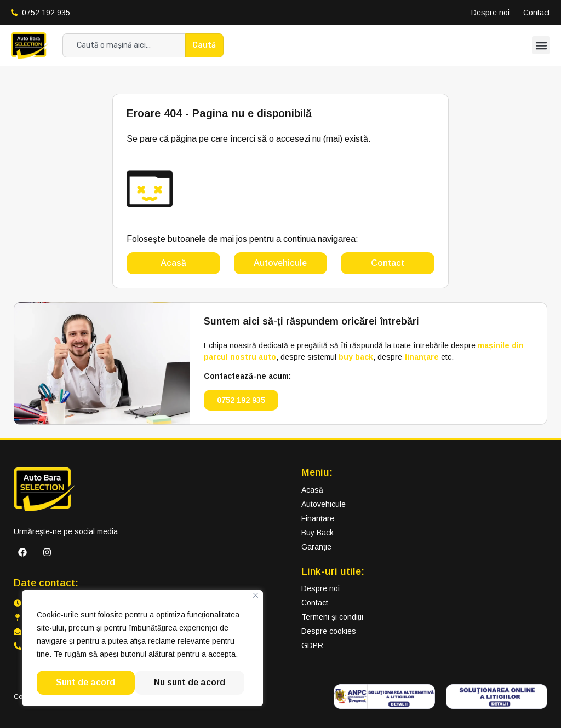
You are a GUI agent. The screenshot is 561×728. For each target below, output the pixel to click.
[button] (541, 45)
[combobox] (124, 45)
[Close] (256, 596)
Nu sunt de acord (91, 682)
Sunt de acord (199, 682)
